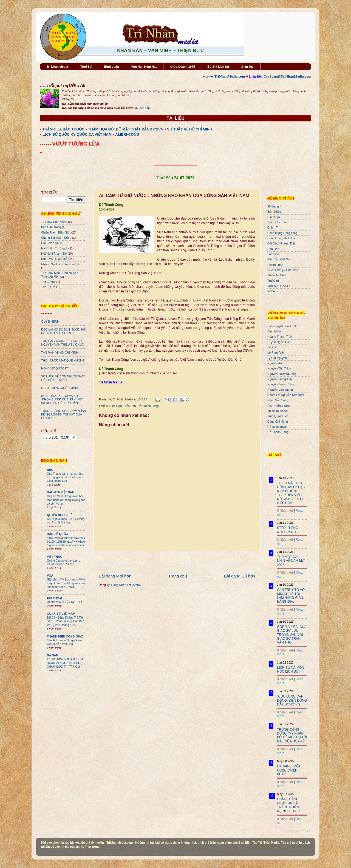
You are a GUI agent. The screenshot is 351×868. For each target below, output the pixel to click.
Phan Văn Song (278, 400)
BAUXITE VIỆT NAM (61, 492)
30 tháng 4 (274, 206)
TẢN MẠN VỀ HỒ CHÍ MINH (60, 352)
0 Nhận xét (285, 511)
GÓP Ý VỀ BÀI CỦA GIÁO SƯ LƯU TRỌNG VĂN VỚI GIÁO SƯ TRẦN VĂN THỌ (292, 635)
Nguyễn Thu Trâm (279, 368)
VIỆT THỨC (55, 557)
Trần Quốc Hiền (278, 416)
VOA (50, 576)
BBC (50, 470)
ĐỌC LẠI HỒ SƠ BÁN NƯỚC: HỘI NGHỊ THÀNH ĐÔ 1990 (64, 331)
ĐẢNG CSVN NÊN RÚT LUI (64, 602)
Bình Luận (111, 67)
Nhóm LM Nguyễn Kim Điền (286, 395)
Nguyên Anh (275, 363)
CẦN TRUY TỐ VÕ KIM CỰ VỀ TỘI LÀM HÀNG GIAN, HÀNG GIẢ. (291, 596)
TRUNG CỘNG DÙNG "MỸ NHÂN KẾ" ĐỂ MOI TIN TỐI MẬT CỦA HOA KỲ (64, 414)
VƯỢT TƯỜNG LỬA (76, 144)
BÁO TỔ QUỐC (57, 534)
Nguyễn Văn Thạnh (280, 390)
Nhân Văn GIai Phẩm (55, 259)
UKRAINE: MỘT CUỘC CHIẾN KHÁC (289, 770)
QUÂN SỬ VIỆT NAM (61, 614)
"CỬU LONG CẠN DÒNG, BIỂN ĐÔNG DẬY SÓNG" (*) (292, 700)
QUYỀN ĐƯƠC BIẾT (60, 515)
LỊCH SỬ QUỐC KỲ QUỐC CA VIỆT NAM (77, 134)
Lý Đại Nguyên (277, 358)
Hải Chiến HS (50, 243)
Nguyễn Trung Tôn (280, 379)
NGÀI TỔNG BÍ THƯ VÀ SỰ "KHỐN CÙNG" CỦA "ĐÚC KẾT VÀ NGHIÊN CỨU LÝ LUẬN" (62, 399)
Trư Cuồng (48, 282)
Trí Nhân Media (57, 67)
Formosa (273, 254)
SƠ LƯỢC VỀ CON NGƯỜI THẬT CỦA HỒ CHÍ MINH (63, 378)
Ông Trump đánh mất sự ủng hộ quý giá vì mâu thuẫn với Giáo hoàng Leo (65, 477)
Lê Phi (272, 347)
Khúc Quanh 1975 (182, 67)
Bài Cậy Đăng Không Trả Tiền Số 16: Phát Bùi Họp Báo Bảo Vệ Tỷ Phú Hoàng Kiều (66, 621)
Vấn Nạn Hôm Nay (144, 67)
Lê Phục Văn (276, 352)
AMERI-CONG (127, 134)
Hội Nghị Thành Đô (54, 254)
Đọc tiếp (144, 108)
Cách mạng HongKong (282, 233)
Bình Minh (274, 331)
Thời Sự (86, 67)
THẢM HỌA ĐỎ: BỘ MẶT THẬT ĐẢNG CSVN (126, 129)
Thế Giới (273, 281)
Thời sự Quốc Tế (279, 286)
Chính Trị (273, 227)
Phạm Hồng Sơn (278, 406)
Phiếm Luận (275, 265)
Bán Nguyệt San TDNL (282, 326)
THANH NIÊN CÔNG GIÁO (65, 636)
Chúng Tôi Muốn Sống (56, 238)
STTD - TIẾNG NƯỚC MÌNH (60, 388)
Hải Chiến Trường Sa (55, 248)
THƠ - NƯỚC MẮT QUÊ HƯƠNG (63, 360)
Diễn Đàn (248, 67)
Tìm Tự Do (48, 287)
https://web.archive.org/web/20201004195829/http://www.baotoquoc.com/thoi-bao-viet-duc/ (66, 542)
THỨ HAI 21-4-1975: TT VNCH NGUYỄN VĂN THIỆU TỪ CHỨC (63, 343)
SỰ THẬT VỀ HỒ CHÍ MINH (190, 129)
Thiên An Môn (277, 275)
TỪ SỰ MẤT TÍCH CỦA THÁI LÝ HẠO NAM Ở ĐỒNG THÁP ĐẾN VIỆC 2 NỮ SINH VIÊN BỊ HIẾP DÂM (291, 493)
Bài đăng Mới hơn (115, 576)
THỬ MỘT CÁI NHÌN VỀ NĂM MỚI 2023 (291, 561)
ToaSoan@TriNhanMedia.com (288, 76)
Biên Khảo (274, 212)
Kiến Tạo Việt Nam (280, 259)
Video (271, 291)
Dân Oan (273, 249)
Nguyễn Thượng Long (282, 374)
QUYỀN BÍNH (50, 321)
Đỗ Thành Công (148, 406)
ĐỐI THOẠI (54, 598)
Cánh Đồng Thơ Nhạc (282, 238)
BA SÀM (53, 655)
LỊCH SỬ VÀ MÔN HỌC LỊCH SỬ (291, 670)
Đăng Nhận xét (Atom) (126, 585)
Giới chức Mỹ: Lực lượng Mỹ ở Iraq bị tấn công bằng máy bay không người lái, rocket (66, 583)
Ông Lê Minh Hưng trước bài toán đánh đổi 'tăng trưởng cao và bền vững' (66, 500)
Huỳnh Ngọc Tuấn (279, 342)
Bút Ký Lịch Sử (218, 67)
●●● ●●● (46, 144)
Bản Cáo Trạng (51, 227)
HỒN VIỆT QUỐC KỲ (55, 368)
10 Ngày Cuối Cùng (54, 222)
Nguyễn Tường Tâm (281, 384)
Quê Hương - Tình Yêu (282, 270)
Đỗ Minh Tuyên (278, 427)
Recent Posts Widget (298, 831)
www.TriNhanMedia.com (225, 76)
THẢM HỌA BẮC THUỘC (63, 129)
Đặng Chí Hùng (278, 422)
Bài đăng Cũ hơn (240, 576)
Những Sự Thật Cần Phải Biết (61, 264)
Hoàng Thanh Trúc (280, 337)
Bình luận (116, 406)
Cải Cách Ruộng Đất (281, 243)
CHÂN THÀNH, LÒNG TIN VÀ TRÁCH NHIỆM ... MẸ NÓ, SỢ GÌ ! (290, 805)
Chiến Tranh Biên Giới (56, 232)
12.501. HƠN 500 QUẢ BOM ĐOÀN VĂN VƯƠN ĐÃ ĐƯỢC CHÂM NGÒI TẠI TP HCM (66, 663)
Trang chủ (178, 576)
